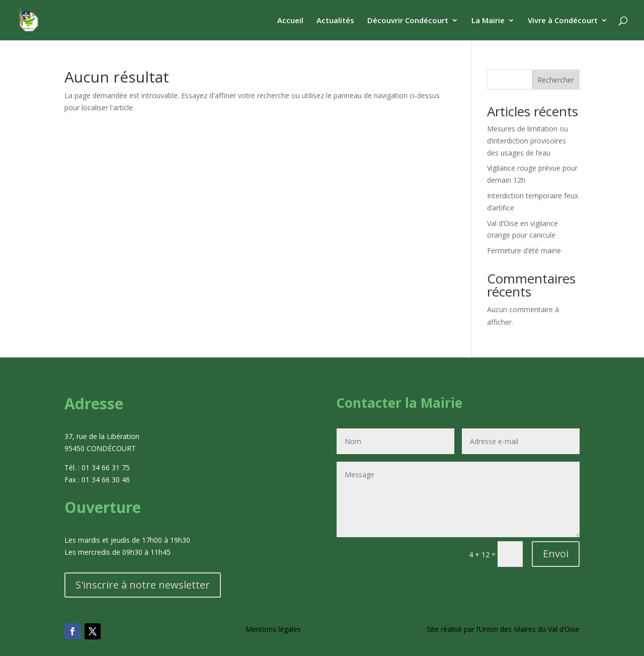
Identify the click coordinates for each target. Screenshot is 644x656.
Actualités (335, 21)
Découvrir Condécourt (408, 21)
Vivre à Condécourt (563, 21)
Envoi (556, 554)
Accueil (290, 21)
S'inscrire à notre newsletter (143, 585)
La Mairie (488, 21)
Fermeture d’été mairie (524, 250)
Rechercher (556, 80)
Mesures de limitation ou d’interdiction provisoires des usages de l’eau (528, 141)
